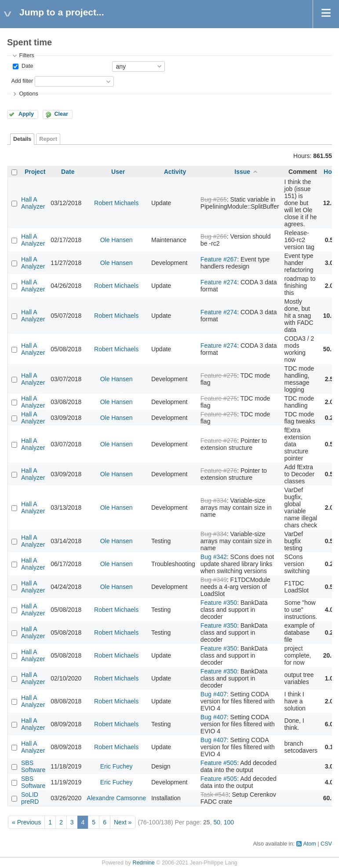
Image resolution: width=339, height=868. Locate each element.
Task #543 (215, 794)
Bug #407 (214, 694)
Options (28, 94)
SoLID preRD (30, 798)
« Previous (26, 822)
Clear (61, 114)
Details (22, 139)
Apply (26, 114)
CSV (326, 844)
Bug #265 (214, 199)
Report (48, 139)
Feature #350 (219, 603)
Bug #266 (214, 236)
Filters (26, 55)
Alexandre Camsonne (116, 798)
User (118, 172)
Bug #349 (214, 580)
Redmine (143, 863)
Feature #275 (219, 375)
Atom (309, 844)
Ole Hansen (117, 240)
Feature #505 (219, 763)
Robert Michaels (116, 203)
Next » (123, 822)
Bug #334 (214, 500)
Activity (175, 172)
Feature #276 (219, 441)
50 (217, 822)
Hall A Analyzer (33, 203)
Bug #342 (214, 557)
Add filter (22, 81)
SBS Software (33, 766)
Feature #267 (219, 259)
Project (35, 172)
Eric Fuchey (117, 766)
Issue (242, 172)
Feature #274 (219, 282)
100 (229, 822)
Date (26, 66)
